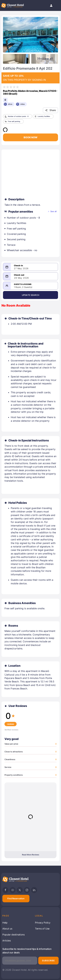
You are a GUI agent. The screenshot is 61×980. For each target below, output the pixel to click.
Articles (7, 941)
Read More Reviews (30, 855)
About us (7, 929)
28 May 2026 (21, 278)
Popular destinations (14, 935)
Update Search (30, 295)
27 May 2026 (21, 268)
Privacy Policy (43, 923)
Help (5, 923)
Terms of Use (42, 929)
